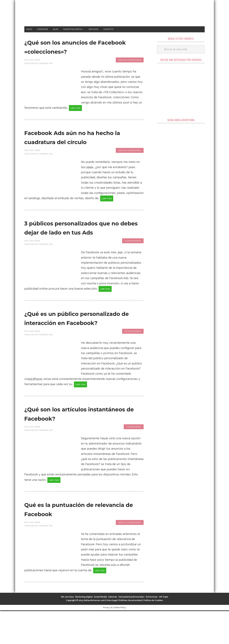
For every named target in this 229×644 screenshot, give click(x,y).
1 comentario (134, 459)
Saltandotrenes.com (94, 634)
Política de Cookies (153, 634)
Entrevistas (152, 631)
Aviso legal (112, 634)
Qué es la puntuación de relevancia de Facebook (73, 542)
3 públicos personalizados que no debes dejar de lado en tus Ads (79, 244)
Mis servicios (67, 631)
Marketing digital (84, 631)
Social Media (100, 631)
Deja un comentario (130, 61)
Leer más (77, 109)
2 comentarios (133, 262)
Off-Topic (164, 631)
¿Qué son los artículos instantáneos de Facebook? (79, 445)
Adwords (113, 631)
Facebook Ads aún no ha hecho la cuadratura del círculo (73, 143)
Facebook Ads (46, 64)
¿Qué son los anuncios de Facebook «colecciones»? (75, 47)
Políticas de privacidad (130, 634)
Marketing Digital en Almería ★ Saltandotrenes (115, 13)
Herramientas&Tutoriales (132, 631)
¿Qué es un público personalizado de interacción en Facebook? (82, 344)
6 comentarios (133, 362)
